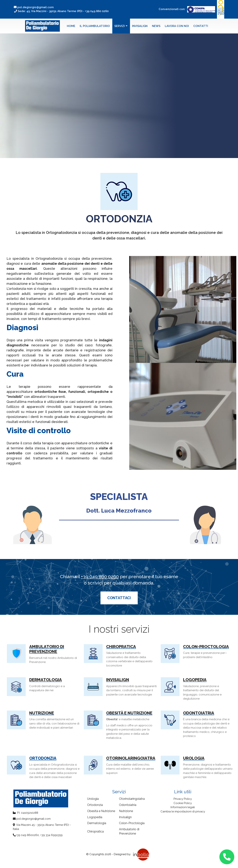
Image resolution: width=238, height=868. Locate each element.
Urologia (194, 758)
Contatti (201, 26)
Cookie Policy (183, 803)
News (156, 26)
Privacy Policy (183, 799)
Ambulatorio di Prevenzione (47, 649)
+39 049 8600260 (27, 835)
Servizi (121, 26)
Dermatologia (46, 680)
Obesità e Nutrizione (129, 713)
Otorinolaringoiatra (131, 758)
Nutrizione (42, 713)
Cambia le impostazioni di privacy (183, 811)
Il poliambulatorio (95, 26)
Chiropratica (121, 647)
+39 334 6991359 (51, 835)
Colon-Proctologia (206, 647)
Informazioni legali (183, 807)
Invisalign (140, 26)
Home (71, 26)
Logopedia (195, 680)
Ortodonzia (43, 758)
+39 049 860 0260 (100, 576)
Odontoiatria (199, 713)
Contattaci (119, 598)
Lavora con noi (177, 26)
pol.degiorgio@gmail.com (34, 7)
